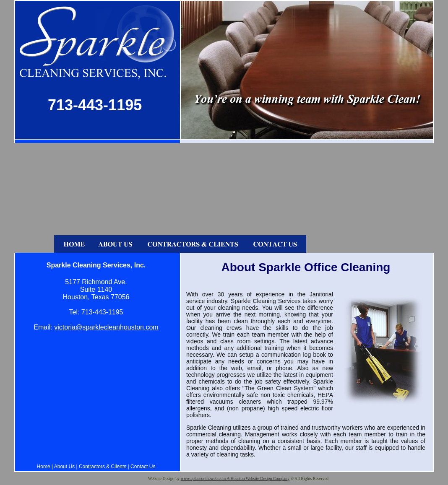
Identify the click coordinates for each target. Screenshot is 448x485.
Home (44, 467)
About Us (64, 467)
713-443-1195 (95, 105)
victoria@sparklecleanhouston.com (106, 327)
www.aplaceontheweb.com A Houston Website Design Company (235, 479)
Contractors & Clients (103, 467)
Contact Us (143, 467)
